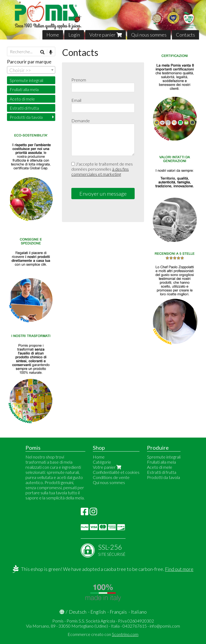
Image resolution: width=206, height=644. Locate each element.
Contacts (185, 35)
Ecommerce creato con (103, 634)
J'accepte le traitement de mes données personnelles (102, 169)
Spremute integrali (26, 80)
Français (118, 612)
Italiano (139, 612)
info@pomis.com (165, 626)
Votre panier (106, 35)
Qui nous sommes (149, 35)
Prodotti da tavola (26, 117)
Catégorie (102, 462)
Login (74, 35)
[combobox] (31, 70)
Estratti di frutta (24, 108)
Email (76, 100)
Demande (81, 121)
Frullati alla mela (24, 89)
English (98, 612)
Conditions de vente (111, 477)
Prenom (79, 80)
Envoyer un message (103, 194)
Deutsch (78, 612)
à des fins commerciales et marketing (100, 171)
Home (53, 35)
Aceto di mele (22, 99)
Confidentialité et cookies (116, 472)
